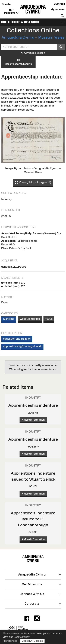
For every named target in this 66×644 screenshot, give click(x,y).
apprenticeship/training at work (22, 346)
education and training (17, 339)
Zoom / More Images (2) (33, 182)
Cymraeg (59, 4)
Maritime (9, 319)
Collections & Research (20, 22)
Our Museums (11, 12)
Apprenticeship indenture (33, 405)
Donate (6, 4)
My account (58, 9)
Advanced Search (33, 53)
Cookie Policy (22, 637)
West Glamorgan (30, 319)
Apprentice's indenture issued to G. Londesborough (33, 519)
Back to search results (18, 62)
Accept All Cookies (33, 641)
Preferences (10, 641)
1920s (49, 319)
